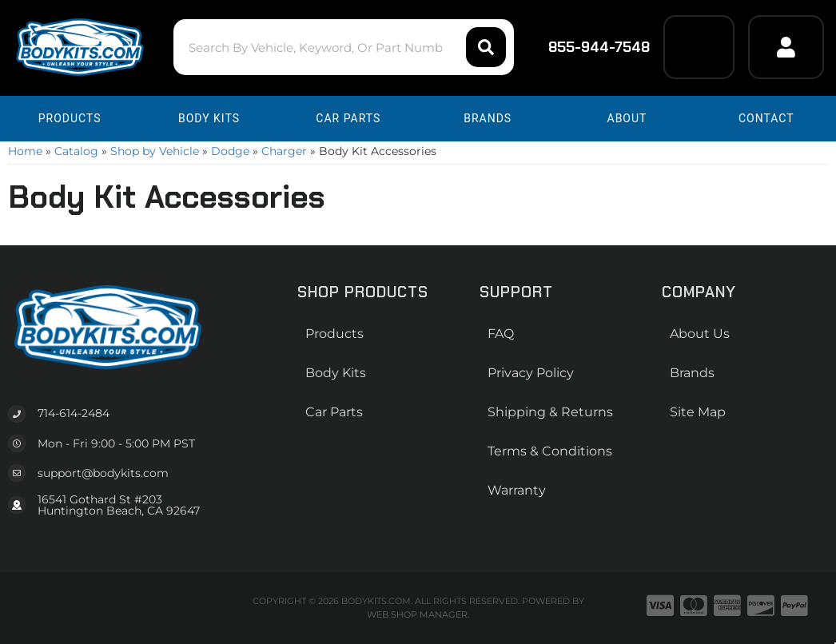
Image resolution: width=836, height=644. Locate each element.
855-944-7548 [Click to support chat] (589, 47)
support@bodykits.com (103, 473)
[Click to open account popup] (786, 47)
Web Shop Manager (417, 614)
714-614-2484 (74, 413)
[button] (344, 47)
